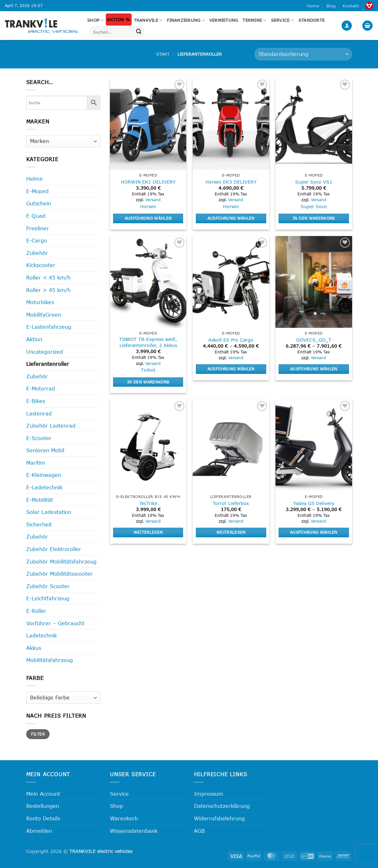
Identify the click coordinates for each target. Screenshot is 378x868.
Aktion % (119, 20)
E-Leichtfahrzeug (48, 598)
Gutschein (39, 203)
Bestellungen (43, 806)
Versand (153, 200)
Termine (254, 20)
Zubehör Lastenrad (51, 426)
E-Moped (37, 191)
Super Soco (314, 206)
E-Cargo (37, 240)
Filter (38, 734)
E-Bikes (36, 401)
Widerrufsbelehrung (219, 818)
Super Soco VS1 (314, 182)
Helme (35, 179)
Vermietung (224, 20)
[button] (347, 26)
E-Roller (36, 611)
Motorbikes (40, 302)
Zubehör (37, 253)
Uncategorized (45, 352)
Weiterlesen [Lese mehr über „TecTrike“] (148, 532)
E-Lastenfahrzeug (49, 327)
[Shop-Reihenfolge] (303, 54)
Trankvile (148, 20)
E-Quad (36, 216)
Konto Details (43, 818)
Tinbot (148, 370)
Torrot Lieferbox (231, 503)
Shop (95, 20)
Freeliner (38, 228)
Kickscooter (41, 265)
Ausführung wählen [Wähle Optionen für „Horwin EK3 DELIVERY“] (231, 218)
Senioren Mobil (45, 450)
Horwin (148, 206)
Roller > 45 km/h (48, 290)
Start (163, 54)
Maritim (36, 463)
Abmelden (39, 831)
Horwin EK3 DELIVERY (231, 182)
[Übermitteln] (139, 32)
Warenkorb (124, 818)
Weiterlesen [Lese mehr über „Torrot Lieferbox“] (231, 532)
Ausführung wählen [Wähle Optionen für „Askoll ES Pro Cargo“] (231, 369)
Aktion (34, 339)
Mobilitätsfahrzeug (50, 660)
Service (282, 20)
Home (313, 6)
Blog (331, 6)
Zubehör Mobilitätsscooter (59, 574)
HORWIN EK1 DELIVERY (148, 182)
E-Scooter (39, 438)
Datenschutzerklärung (222, 806)
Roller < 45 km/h (48, 277)
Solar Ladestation (49, 512)
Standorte (312, 20)
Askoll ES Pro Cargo (231, 340)
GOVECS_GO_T (314, 340)
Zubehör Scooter (48, 586)
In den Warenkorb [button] (314, 218)
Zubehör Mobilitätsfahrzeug (61, 561)
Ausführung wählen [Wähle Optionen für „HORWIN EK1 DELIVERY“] (148, 218)
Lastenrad (39, 413)
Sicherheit (39, 524)
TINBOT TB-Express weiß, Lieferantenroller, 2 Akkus (148, 342)
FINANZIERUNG (186, 20)
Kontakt (351, 6)
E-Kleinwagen (44, 475)
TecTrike (148, 503)
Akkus (34, 648)
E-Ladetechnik (44, 487)
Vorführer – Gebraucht (55, 623)
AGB (199, 831)
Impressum (209, 794)
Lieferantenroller (48, 364)
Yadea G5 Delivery (314, 503)
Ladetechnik (42, 635)
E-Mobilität (40, 500)
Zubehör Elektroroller (54, 549)
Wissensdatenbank (134, 831)
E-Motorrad (41, 388)
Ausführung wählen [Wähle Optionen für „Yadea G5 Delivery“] (314, 532)
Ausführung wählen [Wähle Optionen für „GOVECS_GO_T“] (314, 369)
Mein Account (43, 794)
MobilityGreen (44, 315)
